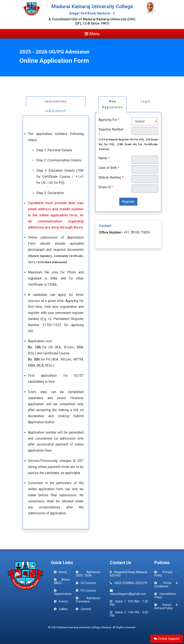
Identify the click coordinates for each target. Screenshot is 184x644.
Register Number (111, 129)
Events (63, 601)
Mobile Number (110, 177)
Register (128, 202)
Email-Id (105, 187)
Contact (86, 609)
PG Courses (88, 590)
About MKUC (62, 581)
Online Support (167, 639)
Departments (63, 594)
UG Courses (88, 583)
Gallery (63, 609)
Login (146, 101)
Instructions (56, 101)
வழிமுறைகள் (56, 111)
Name (103, 158)
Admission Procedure (88, 600)
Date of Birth (108, 168)
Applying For (108, 120)
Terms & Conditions (166, 585)
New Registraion (112, 104)
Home (63, 572)
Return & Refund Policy (166, 606)
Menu (92, 34)
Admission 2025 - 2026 (88, 574)
